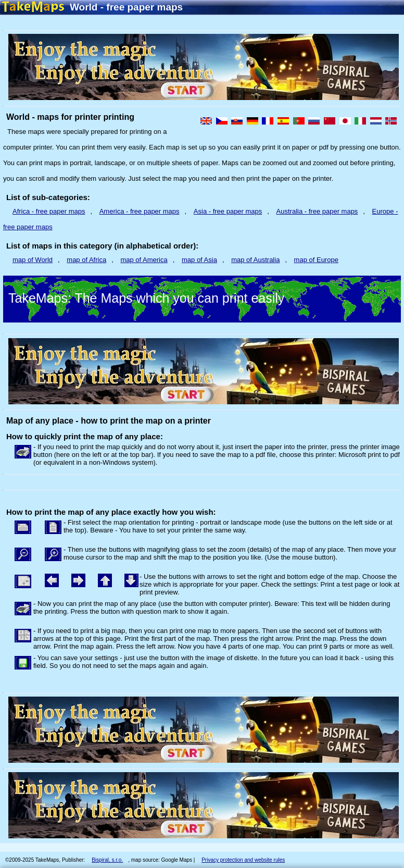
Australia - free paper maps (317, 211)
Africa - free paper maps (49, 211)
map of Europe (316, 260)
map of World (33, 260)
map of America (144, 260)
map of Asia (199, 260)
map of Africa (86, 260)
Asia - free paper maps (228, 211)
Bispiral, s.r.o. (107, 860)
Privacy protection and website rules (243, 860)
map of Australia (255, 260)
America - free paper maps (140, 211)
